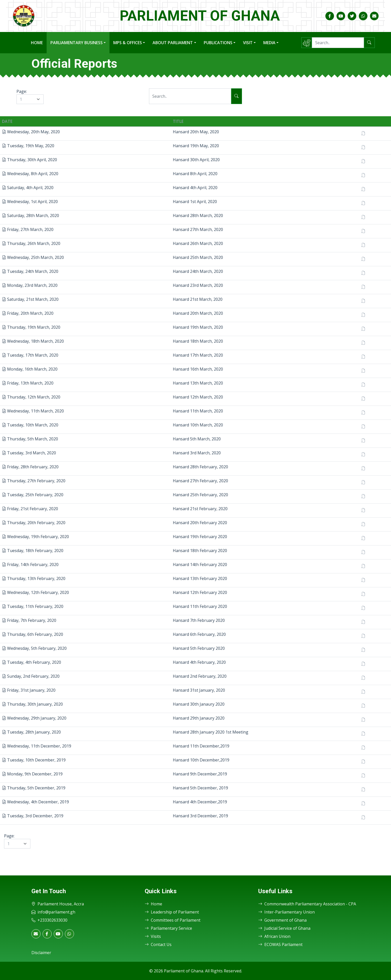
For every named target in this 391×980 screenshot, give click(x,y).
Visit (248, 43)
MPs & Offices (128, 43)
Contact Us (158, 944)
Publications (218, 43)
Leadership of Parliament (172, 912)
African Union (274, 936)
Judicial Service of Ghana (284, 928)
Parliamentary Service (168, 928)
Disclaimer (41, 953)
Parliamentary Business (77, 43)
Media (269, 43)
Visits (153, 936)
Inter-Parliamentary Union (286, 912)
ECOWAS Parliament (280, 944)
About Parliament (173, 43)
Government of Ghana (282, 920)
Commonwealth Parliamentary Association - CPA (307, 904)
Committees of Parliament (173, 920)
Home (37, 43)
